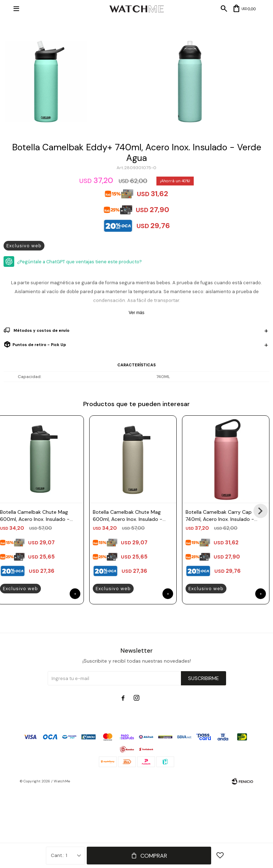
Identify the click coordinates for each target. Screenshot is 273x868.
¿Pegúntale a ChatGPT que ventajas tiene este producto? (79, 262)
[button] (261, 511)
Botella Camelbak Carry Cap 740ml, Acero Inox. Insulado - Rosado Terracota (220, 516)
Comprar (154, 856)
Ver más (136, 313)
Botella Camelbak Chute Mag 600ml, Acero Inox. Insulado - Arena (128, 516)
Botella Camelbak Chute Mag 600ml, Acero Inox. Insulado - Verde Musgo (35, 516)
